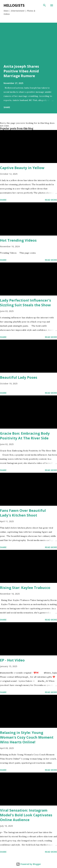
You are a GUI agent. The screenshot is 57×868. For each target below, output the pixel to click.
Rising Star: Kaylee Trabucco (25, 588)
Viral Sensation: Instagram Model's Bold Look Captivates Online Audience (26, 815)
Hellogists (14, 5)
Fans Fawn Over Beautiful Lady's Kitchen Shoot (23, 513)
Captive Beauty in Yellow (22, 168)
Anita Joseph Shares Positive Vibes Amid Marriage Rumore (21, 71)
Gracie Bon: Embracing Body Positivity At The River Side (25, 436)
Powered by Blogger (29, 864)
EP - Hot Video (12, 660)
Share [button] (7, 107)
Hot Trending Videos (18, 240)
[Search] (44, 5)
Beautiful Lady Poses (19, 377)
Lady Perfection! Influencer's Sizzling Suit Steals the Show (26, 303)
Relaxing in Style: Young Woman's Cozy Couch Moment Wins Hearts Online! (27, 737)
